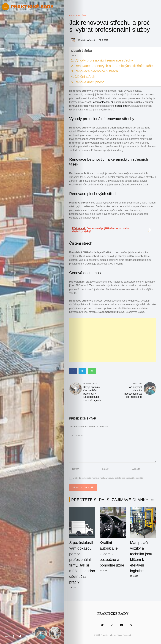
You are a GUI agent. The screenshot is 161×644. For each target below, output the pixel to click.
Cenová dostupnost (89, 82)
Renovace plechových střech (96, 71)
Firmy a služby (78, 16)
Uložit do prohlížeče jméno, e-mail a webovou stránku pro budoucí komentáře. (108, 478)
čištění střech (123, 106)
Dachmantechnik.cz (102, 102)
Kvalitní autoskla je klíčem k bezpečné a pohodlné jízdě (112, 554)
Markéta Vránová (87, 40)
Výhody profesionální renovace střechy (104, 60)
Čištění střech (85, 77)
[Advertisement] (113, 340)
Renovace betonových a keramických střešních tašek (114, 66)
